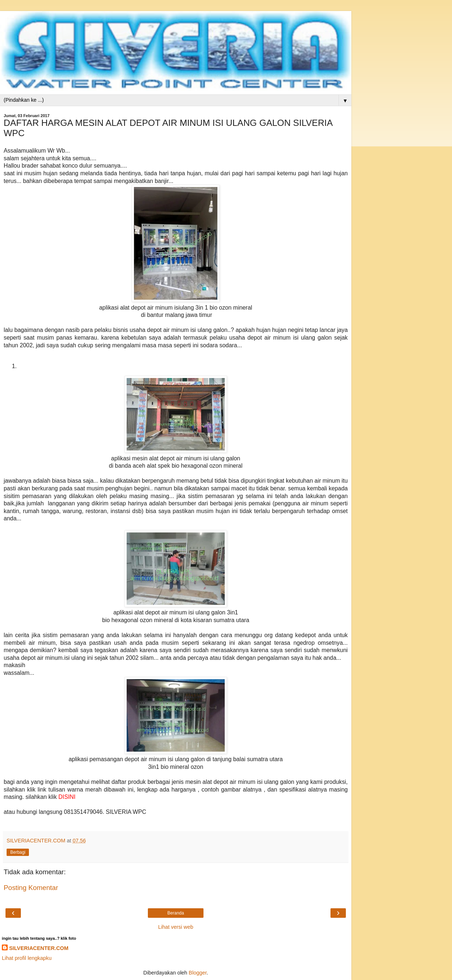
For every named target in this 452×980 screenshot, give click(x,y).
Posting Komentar (31, 888)
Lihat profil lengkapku (27, 958)
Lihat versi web (176, 927)
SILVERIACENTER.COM (39, 948)
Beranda (175, 913)
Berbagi (18, 852)
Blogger (198, 973)
